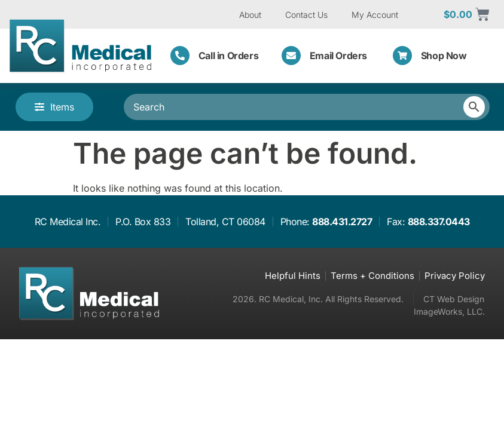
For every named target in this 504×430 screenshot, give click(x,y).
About (250, 15)
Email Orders (338, 56)
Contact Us (306, 15)
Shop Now (444, 56)
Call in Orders (228, 56)
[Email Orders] (291, 56)
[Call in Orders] (180, 56)
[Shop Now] (402, 56)
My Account (375, 15)
